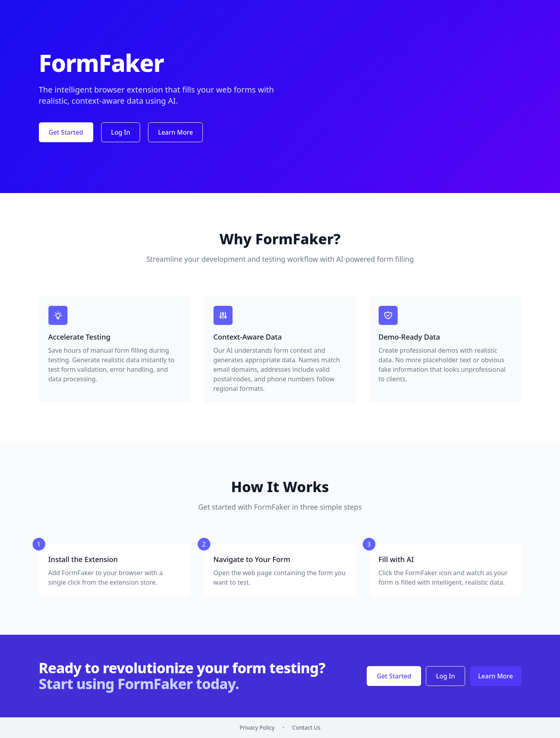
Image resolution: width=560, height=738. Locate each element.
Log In (121, 132)
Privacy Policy (257, 727)
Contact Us (306, 727)
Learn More (175, 132)
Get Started (66, 132)
